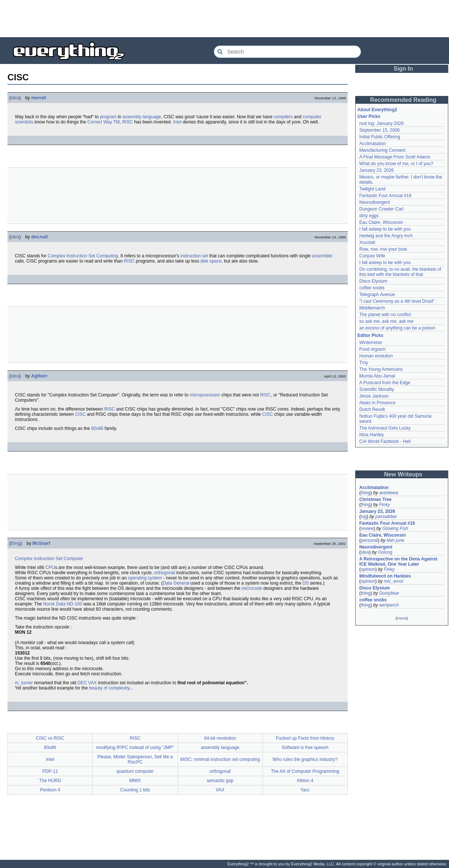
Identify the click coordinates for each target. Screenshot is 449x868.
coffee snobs (372, 288)
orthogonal (165, 573)
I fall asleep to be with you (385, 229)
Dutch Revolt (372, 409)
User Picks (369, 116)
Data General (176, 583)
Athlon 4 (305, 781)
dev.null (39, 237)
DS (305, 583)
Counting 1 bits (135, 790)
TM (116, 122)
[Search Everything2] (287, 52)
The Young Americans (381, 369)
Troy (364, 363)
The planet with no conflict (385, 315)
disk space (211, 261)
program (108, 117)
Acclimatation (372, 144)
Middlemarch (372, 308)
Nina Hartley (372, 435)
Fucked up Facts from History (305, 738)
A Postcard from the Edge (385, 383)
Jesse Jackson (374, 396)
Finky (384, 505)
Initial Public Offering (380, 137)
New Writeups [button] (403, 474)
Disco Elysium (373, 281)
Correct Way (100, 122)
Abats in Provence (377, 403)
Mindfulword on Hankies (385, 576)
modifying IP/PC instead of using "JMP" (135, 748)
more (402, 618)
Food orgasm (372, 349)
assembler (322, 256)
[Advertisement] (225, 19)
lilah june (395, 540)
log (364, 517)
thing (16, 543)
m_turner (24, 683)
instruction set (194, 256)
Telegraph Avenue (377, 295)
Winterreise (371, 343)
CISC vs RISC (50, 738)
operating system (145, 578)
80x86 (97, 428)
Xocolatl (367, 242)
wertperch (389, 605)
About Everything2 (377, 110)
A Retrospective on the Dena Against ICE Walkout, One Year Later (398, 562)
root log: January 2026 (381, 123)
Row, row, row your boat (383, 249)
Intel (177, 122)
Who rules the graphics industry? (305, 759)
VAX (93, 683)
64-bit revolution (220, 738)
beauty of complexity (109, 688)
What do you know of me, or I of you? (396, 164)
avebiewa (389, 493)
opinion (368, 569)
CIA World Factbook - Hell (385, 441)
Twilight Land (372, 189)
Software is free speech (305, 748)
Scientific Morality (377, 389)
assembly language (142, 117)
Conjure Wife (372, 256)
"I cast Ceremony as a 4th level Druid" (397, 301)
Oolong (385, 552)
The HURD (50, 781)
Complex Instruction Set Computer (49, 559)
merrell (39, 98)
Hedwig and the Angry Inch (386, 236)
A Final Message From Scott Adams (395, 157)
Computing (107, 256)
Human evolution (376, 356)
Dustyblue (389, 593)
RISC (128, 122)
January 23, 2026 (377, 170)
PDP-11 (50, 771)
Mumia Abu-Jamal (377, 376)
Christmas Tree (375, 499)
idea (15, 98)
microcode (252, 588)
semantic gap (220, 781)
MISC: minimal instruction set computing (220, 759)
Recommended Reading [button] (403, 100)
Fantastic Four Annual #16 (385, 196)
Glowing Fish (395, 528)
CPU (50, 568)
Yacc (305, 790)
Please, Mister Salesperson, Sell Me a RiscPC (135, 759)
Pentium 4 (50, 790)
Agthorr (39, 376)
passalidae (386, 517)
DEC (82, 683)
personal (369, 540)
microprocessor (205, 395)
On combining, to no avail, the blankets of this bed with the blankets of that (400, 272)
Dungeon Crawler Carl (381, 209)
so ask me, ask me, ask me (386, 321)
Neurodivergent (375, 202)
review (367, 528)
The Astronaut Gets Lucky (385, 428)
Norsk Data (54, 604)
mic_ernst (394, 581)
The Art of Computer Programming (305, 771)
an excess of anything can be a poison (397, 328)
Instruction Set (81, 256)
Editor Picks (370, 335)
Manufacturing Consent (382, 150)
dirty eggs (369, 216)
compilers (283, 117)
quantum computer (135, 771)
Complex (56, 256)
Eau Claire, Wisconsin (381, 222)
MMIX (135, 781)
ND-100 (74, 604)
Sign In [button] (403, 69)
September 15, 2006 (380, 130)
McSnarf (41, 543)
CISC (80, 414)
